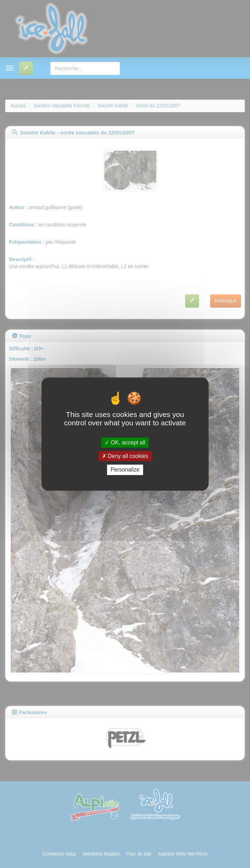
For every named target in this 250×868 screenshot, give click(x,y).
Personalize (125, 470)
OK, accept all (125, 443)
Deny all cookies (125, 456)
